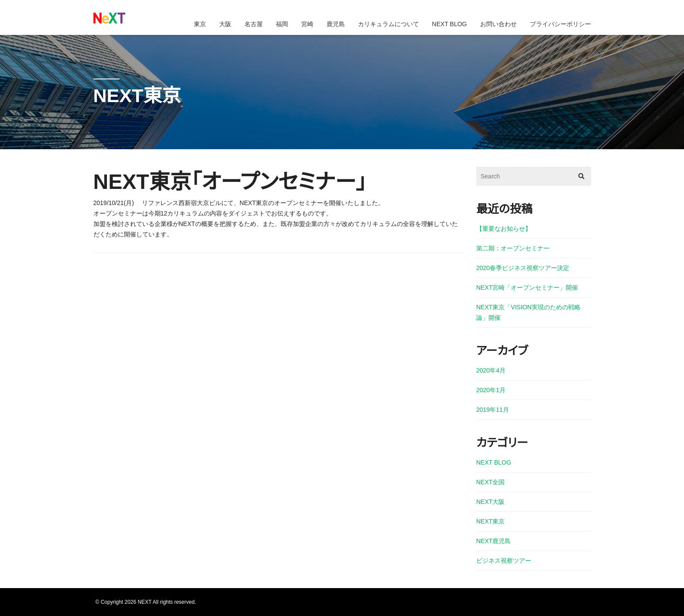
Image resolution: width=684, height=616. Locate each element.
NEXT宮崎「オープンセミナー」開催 (527, 287)
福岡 (282, 24)
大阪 (225, 24)
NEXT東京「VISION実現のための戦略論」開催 (528, 312)
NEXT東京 (490, 521)
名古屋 (254, 24)
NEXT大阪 (490, 502)
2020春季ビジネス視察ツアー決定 (523, 268)
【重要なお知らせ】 (504, 229)
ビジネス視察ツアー (504, 561)
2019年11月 (493, 410)
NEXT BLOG (450, 24)
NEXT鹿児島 (493, 541)
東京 (200, 24)
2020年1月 (491, 390)
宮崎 (307, 24)
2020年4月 (491, 370)
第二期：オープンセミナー (513, 248)
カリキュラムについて (388, 24)
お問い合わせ (498, 24)
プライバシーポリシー (560, 24)
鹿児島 (336, 24)
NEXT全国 (490, 482)
